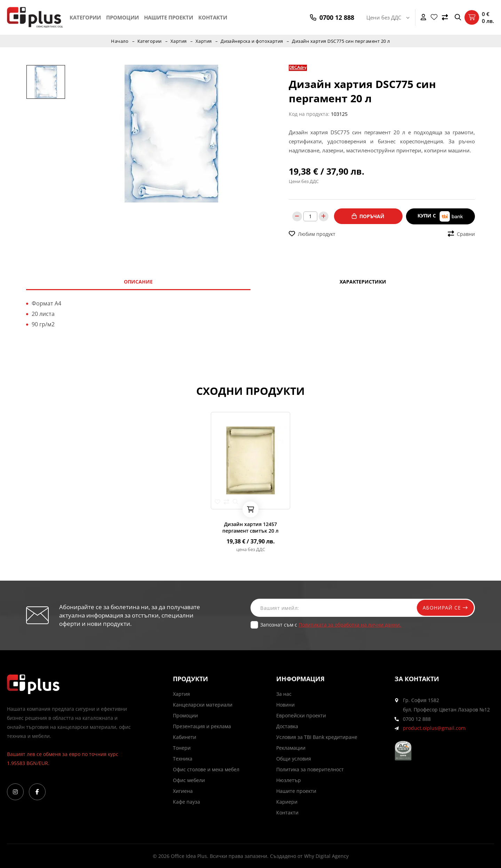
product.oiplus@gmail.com (434, 728)
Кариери (287, 802)
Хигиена (183, 791)
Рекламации (291, 748)
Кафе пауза (186, 802)
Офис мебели (189, 780)
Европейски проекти (301, 715)
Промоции (122, 17)
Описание (138, 282)
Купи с (440, 216)
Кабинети (185, 737)
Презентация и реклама (202, 726)
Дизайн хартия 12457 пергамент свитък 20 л (250, 527)
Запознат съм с (331, 625)
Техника (183, 759)
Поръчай (368, 216)
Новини (285, 705)
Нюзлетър (289, 780)
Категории (85, 17)
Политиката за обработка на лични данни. (350, 625)
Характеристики (363, 282)
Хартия (178, 41)
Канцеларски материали (203, 705)
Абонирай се (444, 608)
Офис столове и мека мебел (206, 769)
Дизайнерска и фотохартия (252, 41)
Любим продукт (312, 234)
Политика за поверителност (310, 769)
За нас (284, 694)
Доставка (287, 726)
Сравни (461, 234)
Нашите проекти (169, 17)
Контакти (213, 17)
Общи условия (294, 759)
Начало (119, 41)
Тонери (182, 748)
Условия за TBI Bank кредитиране (317, 737)
